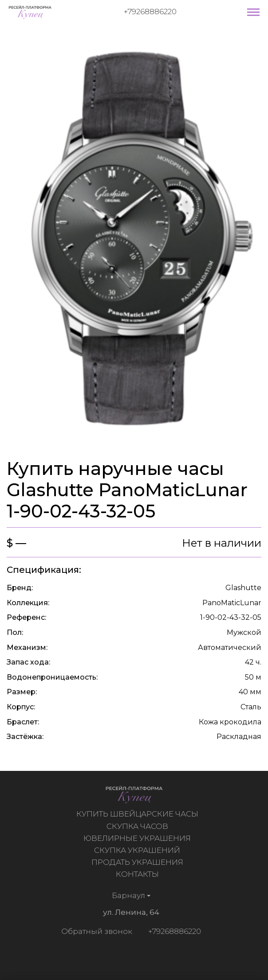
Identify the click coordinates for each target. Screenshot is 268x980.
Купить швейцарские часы (139, 814)
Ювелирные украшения (138, 838)
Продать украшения (139, 862)
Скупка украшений (138, 850)
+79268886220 (150, 12)
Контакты (139, 874)
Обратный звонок (95, 931)
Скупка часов (139, 826)
